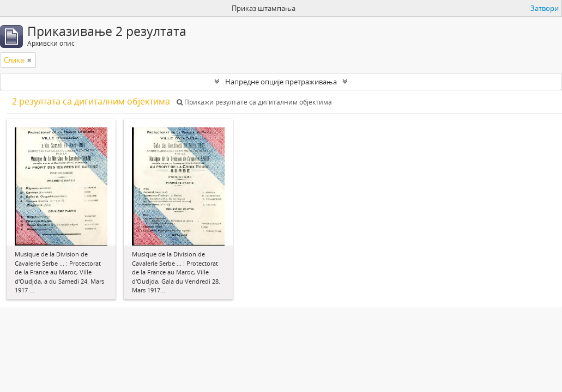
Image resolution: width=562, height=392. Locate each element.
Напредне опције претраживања (281, 82)
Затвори (545, 8)
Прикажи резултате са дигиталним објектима (254, 102)
